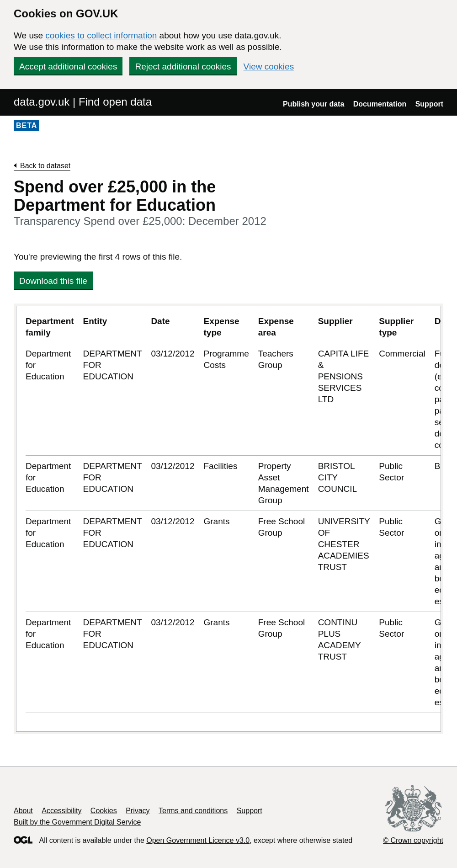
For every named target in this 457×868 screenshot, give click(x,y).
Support (429, 104)
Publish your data (314, 104)
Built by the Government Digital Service (77, 822)
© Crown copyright (413, 840)
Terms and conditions (193, 811)
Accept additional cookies (68, 67)
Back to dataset (45, 166)
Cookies (104, 811)
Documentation (380, 104)
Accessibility (61, 811)
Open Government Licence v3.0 (198, 840)
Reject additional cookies (183, 67)
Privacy (138, 811)
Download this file (53, 281)
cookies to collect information (101, 35)
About (23, 811)
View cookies (269, 67)
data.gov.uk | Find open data (83, 102)
